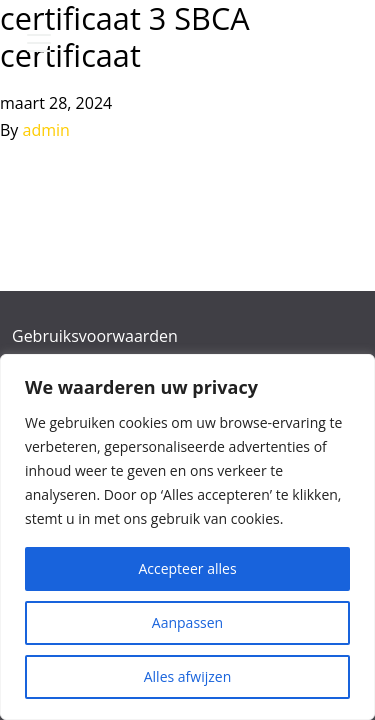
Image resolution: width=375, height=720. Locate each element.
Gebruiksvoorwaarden (95, 336)
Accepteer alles (187, 568)
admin (46, 130)
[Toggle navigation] (39, 43)
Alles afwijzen (188, 676)
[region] (187, 537)
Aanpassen (187, 622)
